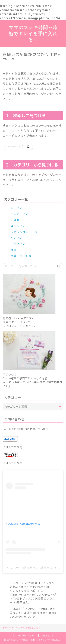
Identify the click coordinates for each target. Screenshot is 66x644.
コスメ (15, 220)
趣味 (14, 250)
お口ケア (17, 208)
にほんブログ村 (12, 447)
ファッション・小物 (24, 232)
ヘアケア (17, 238)
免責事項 (46, 636)
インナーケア (20, 214)
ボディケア (18, 244)
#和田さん (22, 602)
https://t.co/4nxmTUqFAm (28, 595)
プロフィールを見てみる (21, 326)
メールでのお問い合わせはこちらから (26, 429)
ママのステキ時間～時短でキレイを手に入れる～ (33, 33)
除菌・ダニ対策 (21, 256)
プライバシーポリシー (26, 636)
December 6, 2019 (22, 617)
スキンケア (18, 226)
